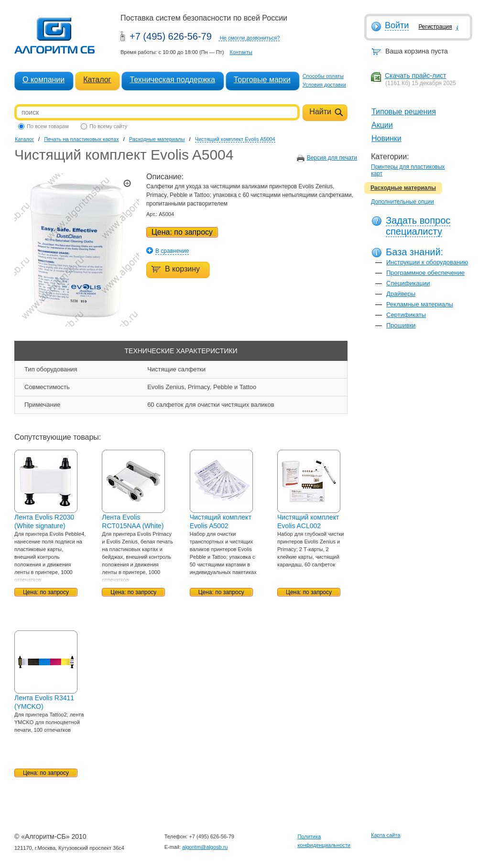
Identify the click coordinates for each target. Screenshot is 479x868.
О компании (44, 80)
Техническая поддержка (172, 80)
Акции (382, 125)
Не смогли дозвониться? (250, 38)
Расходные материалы (403, 188)
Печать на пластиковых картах (81, 139)
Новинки (386, 138)
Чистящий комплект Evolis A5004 (235, 139)
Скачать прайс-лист (415, 76)
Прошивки (401, 325)
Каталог (97, 80)
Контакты (241, 52)
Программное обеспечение (425, 273)
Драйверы (401, 294)
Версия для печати (332, 158)
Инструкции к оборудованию (427, 262)
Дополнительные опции (403, 202)
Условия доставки (324, 85)
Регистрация (435, 27)
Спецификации (408, 283)
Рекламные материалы (420, 304)
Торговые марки (262, 80)
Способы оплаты (323, 76)
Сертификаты (406, 315)
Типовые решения (404, 112)
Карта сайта (386, 835)
